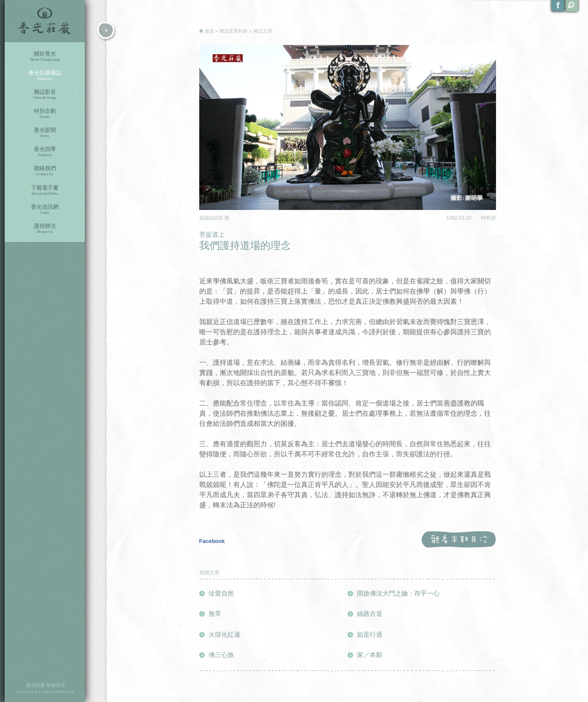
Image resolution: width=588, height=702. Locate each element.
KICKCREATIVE (59, 692)
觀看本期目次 (458, 540)
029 (219, 218)
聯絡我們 (45, 171)
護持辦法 (45, 228)
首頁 (209, 31)
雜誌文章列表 (234, 31)
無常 (215, 614)
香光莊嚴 (45, 21)
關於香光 (45, 56)
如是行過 (370, 634)
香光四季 (45, 152)
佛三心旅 (221, 655)
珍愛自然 (221, 593)
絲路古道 (370, 614)
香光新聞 (45, 133)
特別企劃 (45, 113)
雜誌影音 (45, 94)
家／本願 (370, 655)
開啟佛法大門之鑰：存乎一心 (398, 593)
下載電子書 (45, 190)
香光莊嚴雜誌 (45, 75)
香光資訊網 (45, 209)
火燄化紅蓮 (224, 634)
